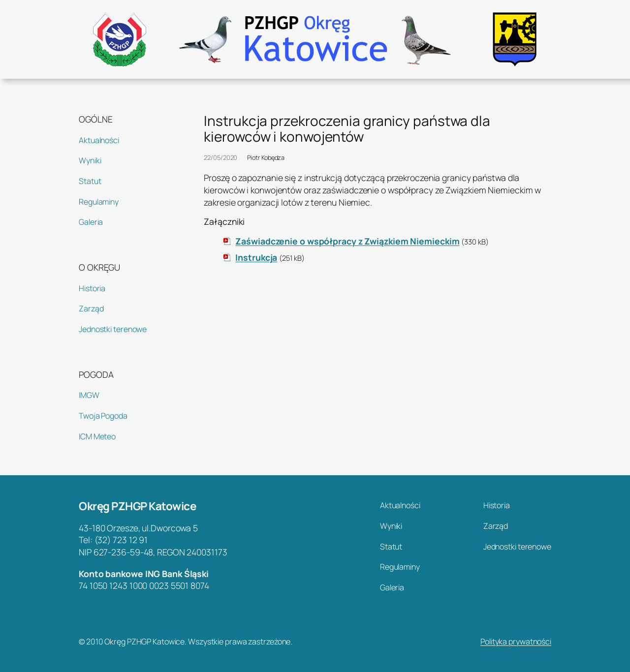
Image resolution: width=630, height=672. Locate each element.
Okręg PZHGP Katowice (137, 506)
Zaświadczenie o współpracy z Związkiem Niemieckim (347, 241)
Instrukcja (256, 257)
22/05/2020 (220, 157)
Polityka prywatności (516, 641)
